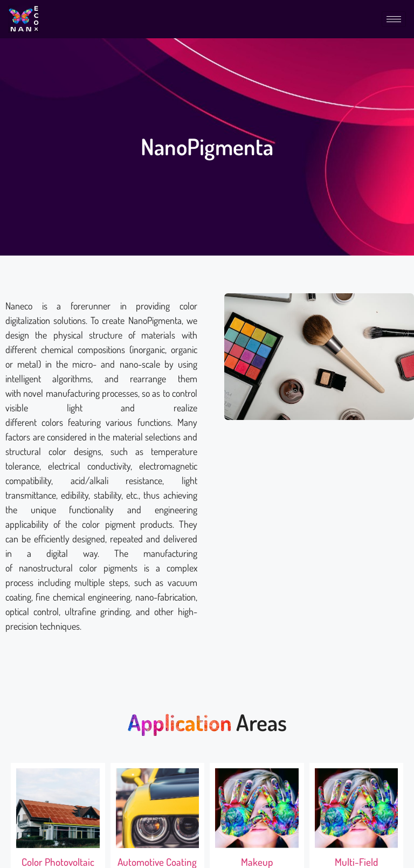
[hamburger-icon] (394, 19)
